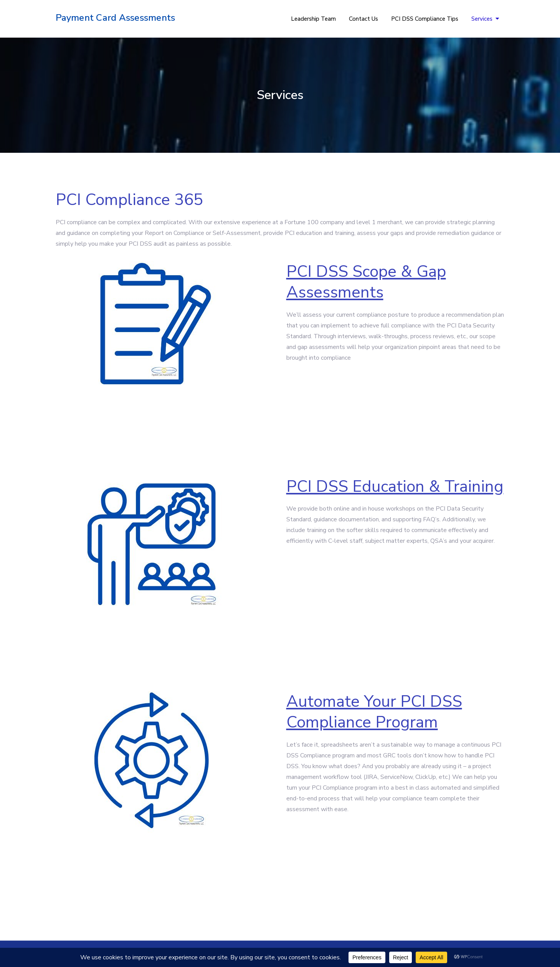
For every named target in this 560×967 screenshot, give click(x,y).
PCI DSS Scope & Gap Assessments (366, 282)
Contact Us (363, 19)
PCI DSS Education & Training (395, 487)
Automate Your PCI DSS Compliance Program (374, 712)
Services (482, 19)
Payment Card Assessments (116, 18)
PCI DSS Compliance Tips (425, 19)
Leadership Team (313, 19)
